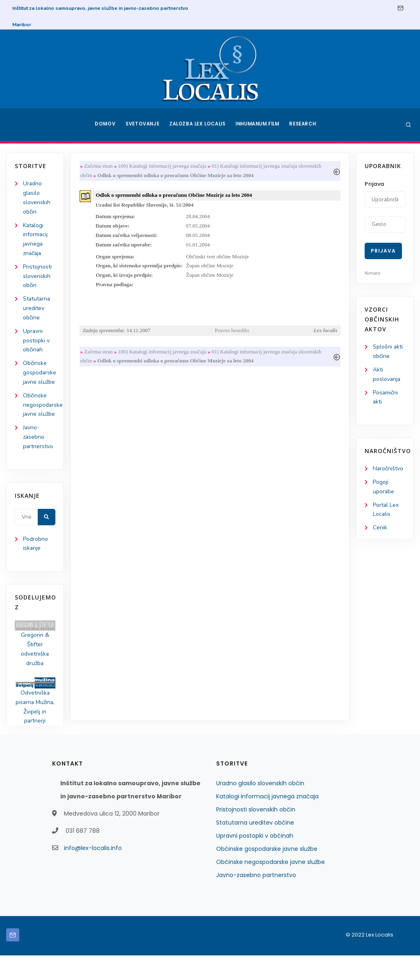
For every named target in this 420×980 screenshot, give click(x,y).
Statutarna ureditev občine (37, 310)
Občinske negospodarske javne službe (270, 887)
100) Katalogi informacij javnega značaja (163, 166)
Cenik (380, 530)
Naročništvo (388, 470)
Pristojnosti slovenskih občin (37, 278)
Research (305, 125)
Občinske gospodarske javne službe (267, 873)
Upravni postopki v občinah (36, 343)
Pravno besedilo (232, 333)
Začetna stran (99, 166)
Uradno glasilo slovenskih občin (260, 808)
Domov (104, 125)
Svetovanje (142, 125)
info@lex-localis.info (93, 873)
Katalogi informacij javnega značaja (267, 821)
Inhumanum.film (258, 125)
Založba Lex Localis (198, 125)
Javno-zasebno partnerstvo (38, 460)
